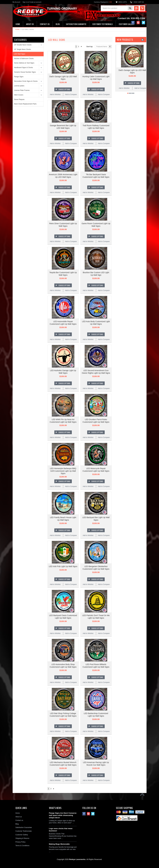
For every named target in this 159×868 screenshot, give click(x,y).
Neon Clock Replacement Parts (25, 104)
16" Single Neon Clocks (23, 49)
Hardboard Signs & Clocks (24, 68)
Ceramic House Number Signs (25, 72)
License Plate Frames (22, 90)
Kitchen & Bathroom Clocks (24, 59)
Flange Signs (19, 77)
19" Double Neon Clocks (23, 45)
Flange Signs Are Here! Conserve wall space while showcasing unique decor (63, 815)
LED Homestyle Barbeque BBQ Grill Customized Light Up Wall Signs (63, 471)
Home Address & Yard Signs (24, 63)
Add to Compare (71, 94)
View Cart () (139, 2)
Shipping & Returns (22, 838)
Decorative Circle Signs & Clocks (26, 81)
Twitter (144, 23)
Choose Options (64, 89)
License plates (19, 86)
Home (18, 29)
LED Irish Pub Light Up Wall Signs (63, 566)
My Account (16, 2)
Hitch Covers (19, 95)
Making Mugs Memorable (59, 844)
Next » (81, 47)
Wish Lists (123, 2)
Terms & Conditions (22, 846)
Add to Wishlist (55, 94)
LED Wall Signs (20, 54)
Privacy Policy (20, 842)
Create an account (35, 2)
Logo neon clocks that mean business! (61, 830)
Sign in (25, 2)
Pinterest (138, 23)
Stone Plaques (19, 99)
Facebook (133, 23)
